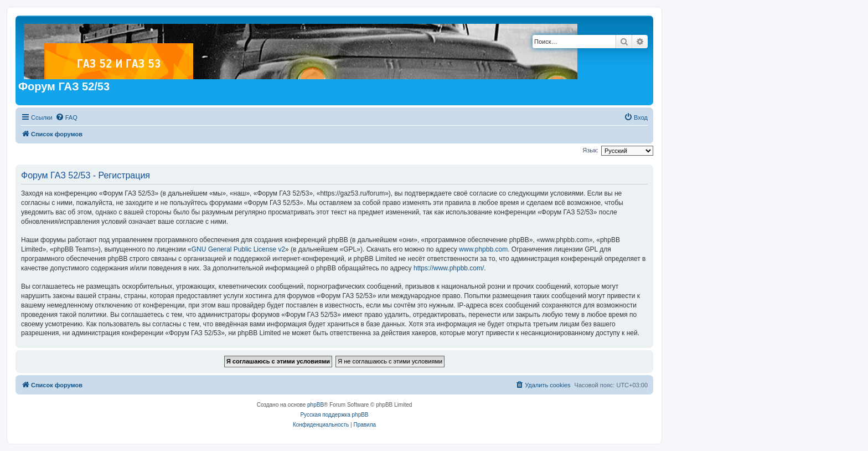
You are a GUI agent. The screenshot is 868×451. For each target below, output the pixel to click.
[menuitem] (66, 117)
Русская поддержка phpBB (334, 415)
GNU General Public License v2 (238, 249)
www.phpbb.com (483, 249)
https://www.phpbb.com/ (449, 268)
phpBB (316, 405)
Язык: (590, 150)
